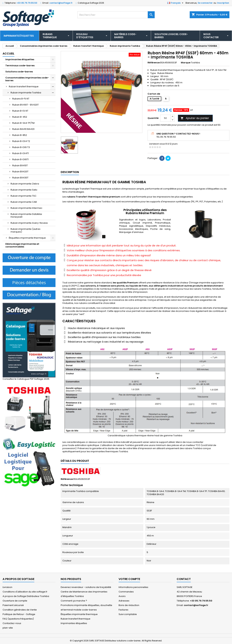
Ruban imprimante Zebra (25, 184)
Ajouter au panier (195, 118)
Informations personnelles (133, 587)
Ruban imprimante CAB (24, 202)
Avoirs (122, 596)
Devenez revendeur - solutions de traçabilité (86, 587)
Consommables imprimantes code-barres (27, 79)
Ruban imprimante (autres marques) (25, 230)
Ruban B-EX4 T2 (21, 141)
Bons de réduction (129, 605)
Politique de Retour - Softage (19, 614)
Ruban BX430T (20, 178)
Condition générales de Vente (20, 610)
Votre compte (129, 579)
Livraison (7, 587)
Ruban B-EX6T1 (20, 159)
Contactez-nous (12, 623)
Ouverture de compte (15, 601)
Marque (186, 63)
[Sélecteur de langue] (176, 3)
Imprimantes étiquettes (20, 59)
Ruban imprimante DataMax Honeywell (26, 215)
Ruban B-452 (20, 117)
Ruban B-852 (20, 135)
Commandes (126, 592)
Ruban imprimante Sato (24, 190)
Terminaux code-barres (20, 66)
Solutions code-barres (19, 72)
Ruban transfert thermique (24, 87)
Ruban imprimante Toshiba (26, 93)
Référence (154, 63)
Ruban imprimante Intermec (26, 208)
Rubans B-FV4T (21, 99)
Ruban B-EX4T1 (21, 153)
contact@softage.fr (61, 3)
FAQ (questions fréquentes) (18, 619)
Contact (184, 579)
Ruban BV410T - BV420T (25, 105)
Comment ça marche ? (74, 601)
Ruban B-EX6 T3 (21, 147)
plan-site (8, 628)
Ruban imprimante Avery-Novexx (29, 223)
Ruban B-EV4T (20, 111)
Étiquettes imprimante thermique (27, 238)
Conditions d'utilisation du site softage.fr (25, 592)
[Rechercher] (116, 15)
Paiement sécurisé (13, 605)
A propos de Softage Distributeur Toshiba (26, 596)
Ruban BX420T (20, 172)
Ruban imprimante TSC (23, 196)
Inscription (223, 3)
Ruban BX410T (20, 165)
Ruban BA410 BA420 (23, 129)
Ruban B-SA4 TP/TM (23, 123)
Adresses (124, 601)
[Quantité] (165, 118)
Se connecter (205, 3)
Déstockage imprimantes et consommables (22, 245)
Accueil (8, 54)
